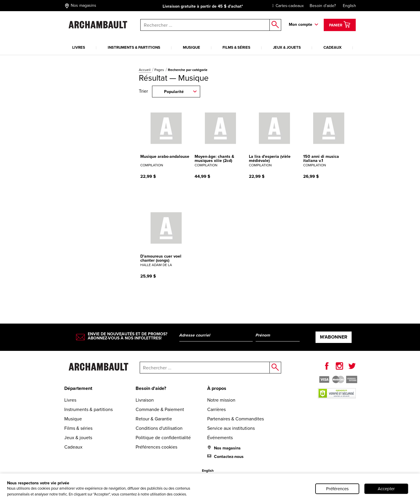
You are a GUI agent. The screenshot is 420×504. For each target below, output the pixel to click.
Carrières (216, 409)
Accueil (145, 70)
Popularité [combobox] (174, 92)
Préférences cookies (156, 447)
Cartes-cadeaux (287, 6)
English (349, 6)
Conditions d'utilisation (159, 428)
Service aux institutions (231, 428)
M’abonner (334, 337)
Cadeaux (333, 47)
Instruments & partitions (134, 47)
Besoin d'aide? (323, 6)
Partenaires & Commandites (236, 419)
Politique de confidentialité (163, 438)
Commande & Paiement (160, 409)
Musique (192, 47)
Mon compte (301, 24)
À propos (217, 388)
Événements (220, 438)
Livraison (145, 400)
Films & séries (236, 47)
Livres (79, 47)
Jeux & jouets (287, 47)
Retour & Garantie (154, 419)
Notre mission (221, 400)
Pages (160, 70)
